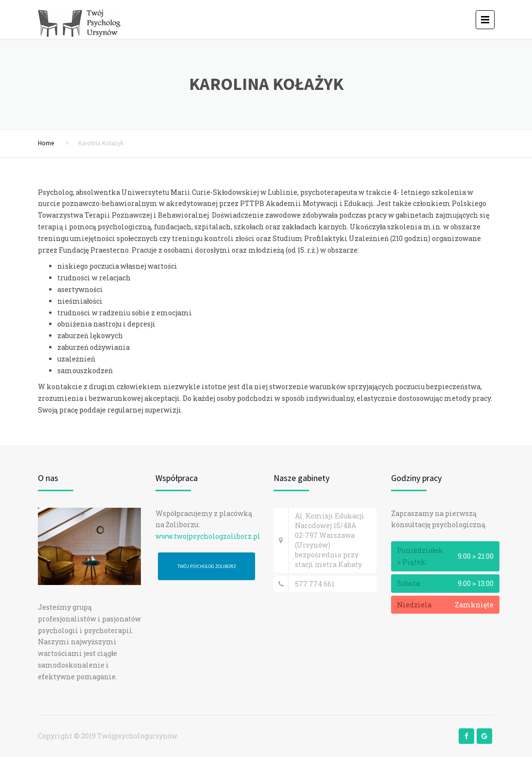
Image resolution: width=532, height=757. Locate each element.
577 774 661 (315, 584)
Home (46, 143)
